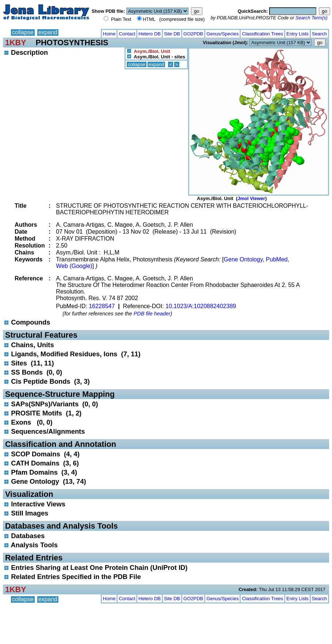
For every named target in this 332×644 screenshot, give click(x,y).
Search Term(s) (312, 18)
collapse (23, 32)
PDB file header (152, 314)
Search (319, 34)
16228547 (102, 306)
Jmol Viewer (251, 198)
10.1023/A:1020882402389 (201, 306)
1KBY (16, 43)
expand (48, 32)
